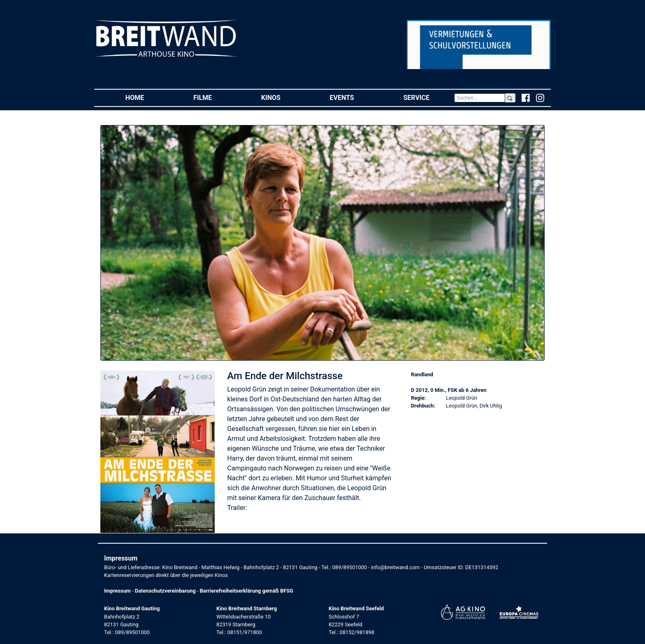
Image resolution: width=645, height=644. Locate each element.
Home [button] (147, 97)
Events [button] (354, 97)
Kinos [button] (283, 97)
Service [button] (428, 97)
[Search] (480, 98)
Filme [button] (215, 97)
